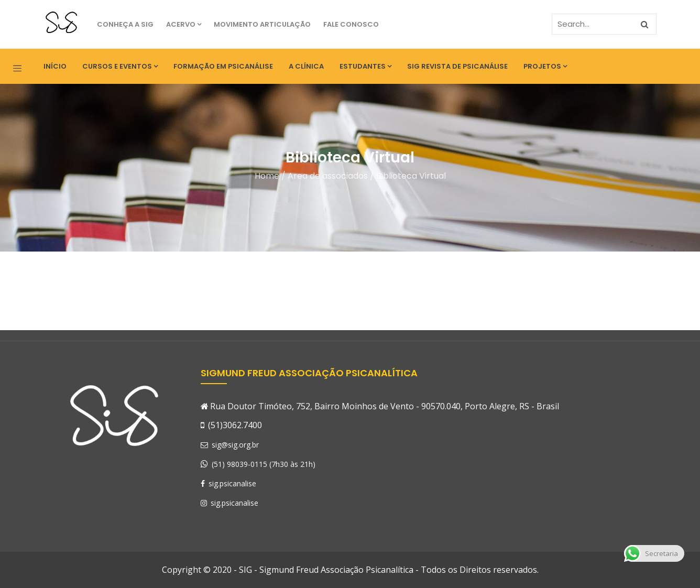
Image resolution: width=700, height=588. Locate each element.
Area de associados (328, 176)
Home (267, 176)
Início (55, 66)
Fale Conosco (351, 24)
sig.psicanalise (228, 483)
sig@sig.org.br (230, 445)
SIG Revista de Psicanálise (457, 66)
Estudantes (365, 66)
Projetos (545, 66)
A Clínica (306, 66)
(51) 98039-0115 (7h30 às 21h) (264, 464)
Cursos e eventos (120, 66)
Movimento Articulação (262, 24)
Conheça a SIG (125, 24)
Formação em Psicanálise (223, 66)
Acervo (184, 24)
